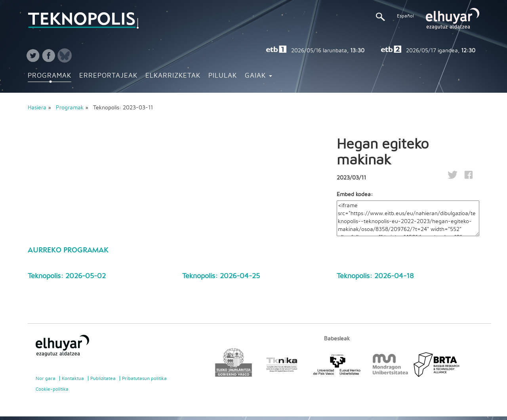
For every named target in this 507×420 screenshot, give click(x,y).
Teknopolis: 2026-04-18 (375, 276)
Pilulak (223, 76)
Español (405, 16)
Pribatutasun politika (144, 378)
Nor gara (46, 378)
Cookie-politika (52, 389)
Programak (50, 76)
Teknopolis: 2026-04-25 (221, 276)
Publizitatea (103, 378)
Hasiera (37, 108)
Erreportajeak (108, 76)
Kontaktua (73, 378)
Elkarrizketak (173, 76)
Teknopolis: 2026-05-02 (67, 276)
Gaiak (258, 76)
